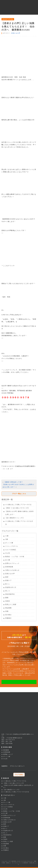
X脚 (7, 539)
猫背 (7, 577)
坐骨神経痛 (7, 752)
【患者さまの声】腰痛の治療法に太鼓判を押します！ (19, 513)
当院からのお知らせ (12, 570)
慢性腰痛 (6, 750)
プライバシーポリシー (17, 766)
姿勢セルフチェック (12, 563)
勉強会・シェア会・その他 (15, 557)
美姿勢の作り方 (11, 587)
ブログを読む (19, 775)
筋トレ (8, 584)
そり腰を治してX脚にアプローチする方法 (19, 523)
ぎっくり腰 (9, 543)
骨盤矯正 (8, 618)
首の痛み (8, 615)
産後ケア (8, 580)
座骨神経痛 (9, 567)
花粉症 (8, 601)
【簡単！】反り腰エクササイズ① (17, 508)
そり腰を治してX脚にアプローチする (18, 505)
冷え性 (8, 553)
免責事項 (4, 766)
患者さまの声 (16, 33)
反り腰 (8, 560)
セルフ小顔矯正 (11, 550)
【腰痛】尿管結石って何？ (13, 482)
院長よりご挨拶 (11, 604)
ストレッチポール (12, 546)
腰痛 (7, 598)
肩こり (8, 591)
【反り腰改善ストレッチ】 (15, 518)
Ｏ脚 (7, 536)
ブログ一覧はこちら (19, 494)
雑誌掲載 (8, 608)
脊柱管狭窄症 (10, 594)
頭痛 (7, 611)
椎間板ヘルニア (8, 754)
